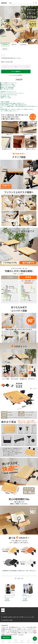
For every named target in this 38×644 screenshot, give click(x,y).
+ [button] (27, 67)
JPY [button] (36, 3)
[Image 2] (23, 23)
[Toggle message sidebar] (29, 640)
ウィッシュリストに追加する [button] (16, 75)
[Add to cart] (35, 639)
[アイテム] (9, 640)
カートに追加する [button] (16, 71)
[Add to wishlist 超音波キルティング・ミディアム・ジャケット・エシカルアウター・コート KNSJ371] (32, 585)
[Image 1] (14, 23)
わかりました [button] (6, 637)
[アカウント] (22, 640)
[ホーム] (3, 640)
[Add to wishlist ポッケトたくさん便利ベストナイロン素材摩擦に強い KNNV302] (14, 585)
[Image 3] (33, 23)
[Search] (21, 3)
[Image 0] (5, 23)
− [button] (4, 67)
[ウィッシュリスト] (16, 640)
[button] (34, 3)
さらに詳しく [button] (21, 635)
